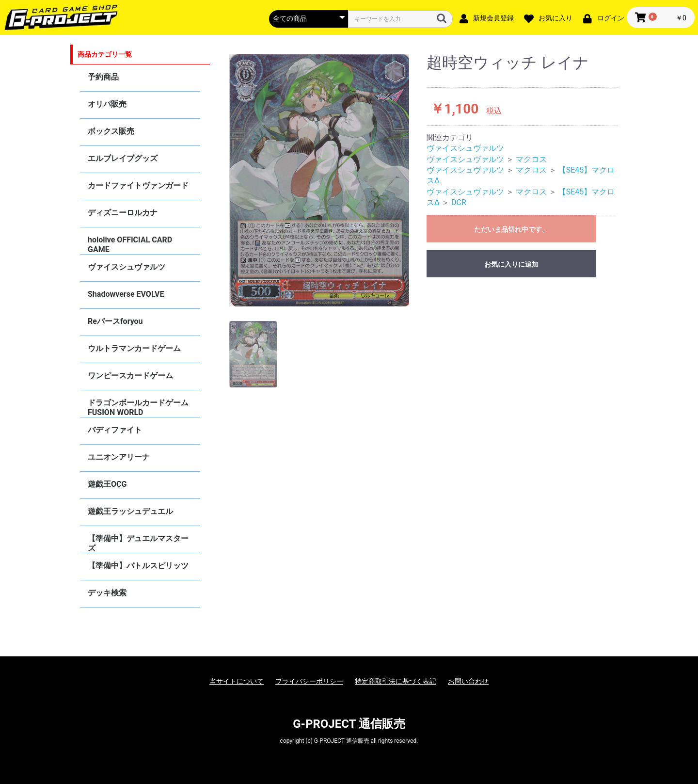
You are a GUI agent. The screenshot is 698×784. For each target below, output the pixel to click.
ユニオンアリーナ (119, 457)
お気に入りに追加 (511, 264)
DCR (459, 202)
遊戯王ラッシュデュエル (130, 511)
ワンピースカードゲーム (130, 376)
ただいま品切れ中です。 (511, 229)
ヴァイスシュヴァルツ (127, 267)
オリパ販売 (107, 104)
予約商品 (103, 77)
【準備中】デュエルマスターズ (138, 543)
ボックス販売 (111, 131)
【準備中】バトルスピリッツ (138, 566)
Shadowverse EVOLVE (126, 294)
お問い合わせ (468, 681)
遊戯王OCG (107, 484)
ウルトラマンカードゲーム (134, 348)
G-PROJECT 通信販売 (349, 724)
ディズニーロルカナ (123, 213)
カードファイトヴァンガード (138, 185)
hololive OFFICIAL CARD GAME (130, 245)
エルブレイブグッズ (123, 158)
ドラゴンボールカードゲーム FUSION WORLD (138, 408)
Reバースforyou (115, 321)
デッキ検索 (107, 593)
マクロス (531, 159)
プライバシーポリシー (309, 681)
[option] (319, 180)
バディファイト (115, 430)
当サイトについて (237, 681)
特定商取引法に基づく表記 (396, 681)
